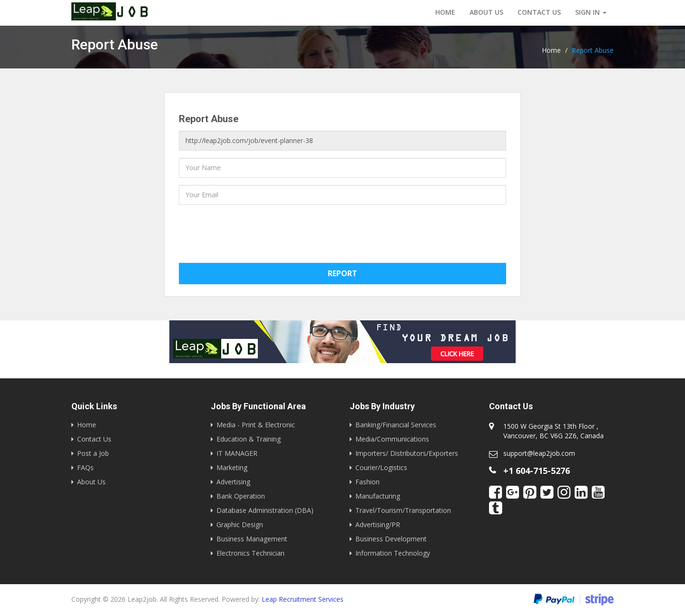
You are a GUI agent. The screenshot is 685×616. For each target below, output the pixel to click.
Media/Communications (392, 439)
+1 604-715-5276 (537, 471)
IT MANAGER (237, 453)
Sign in (591, 12)
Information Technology (393, 553)
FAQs (85, 467)
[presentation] (251, 231)
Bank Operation (241, 496)
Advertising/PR (378, 525)
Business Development (391, 539)
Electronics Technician (250, 553)
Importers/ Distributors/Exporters (407, 453)
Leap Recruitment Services (303, 599)
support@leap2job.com (539, 453)
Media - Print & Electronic (256, 425)
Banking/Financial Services (396, 425)
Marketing (232, 467)
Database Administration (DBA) (265, 510)
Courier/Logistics (381, 467)
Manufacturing (378, 496)
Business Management (252, 539)
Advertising (233, 482)
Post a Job (93, 453)
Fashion (367, 482)
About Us (486, 12)
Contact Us (94, 439)
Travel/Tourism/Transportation (403, 510)
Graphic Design (240, 525)
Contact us (539, 12)
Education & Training (249, 439)
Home (445, 12)
